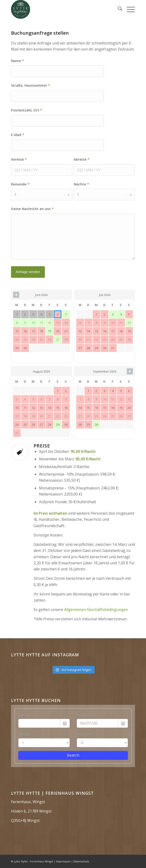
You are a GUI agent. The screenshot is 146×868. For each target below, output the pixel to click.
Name (17, 61)
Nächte (81, 184)
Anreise (19, 159)
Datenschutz (81, 861)
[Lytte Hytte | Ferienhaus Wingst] (61, 9)
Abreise (82, 159)
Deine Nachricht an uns (32, 209)
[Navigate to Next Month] (130, 371)
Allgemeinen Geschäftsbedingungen (96, 609)
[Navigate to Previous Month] (16, 295)
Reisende (20, 184)
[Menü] (129, 9)
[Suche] (118, 9)
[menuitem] (118, 9)
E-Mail (18, 135)
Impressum (63, 861)
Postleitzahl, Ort (27, 110)
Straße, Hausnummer (31, 85)
